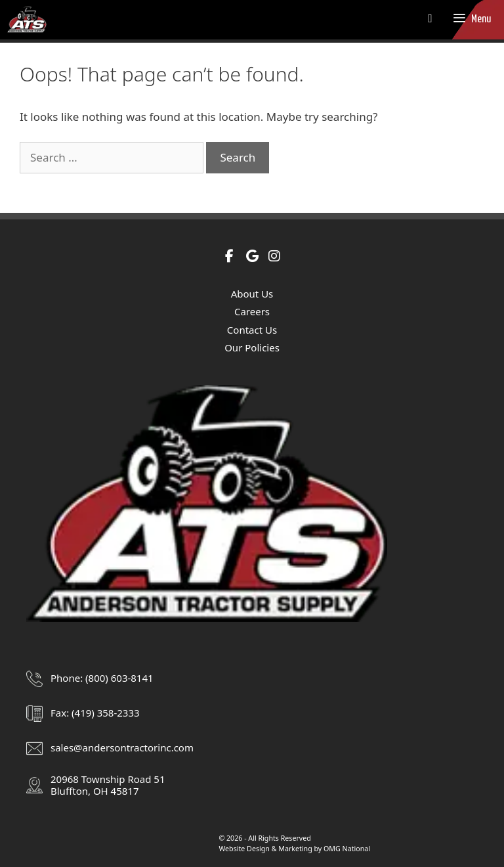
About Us (252, 294)
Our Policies (252, 347)
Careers (252, 311)
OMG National (347, 849)
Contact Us (252, 330)
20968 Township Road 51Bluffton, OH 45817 (108, 785)
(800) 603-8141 (119, 678)
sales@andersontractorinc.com (122, 747)
